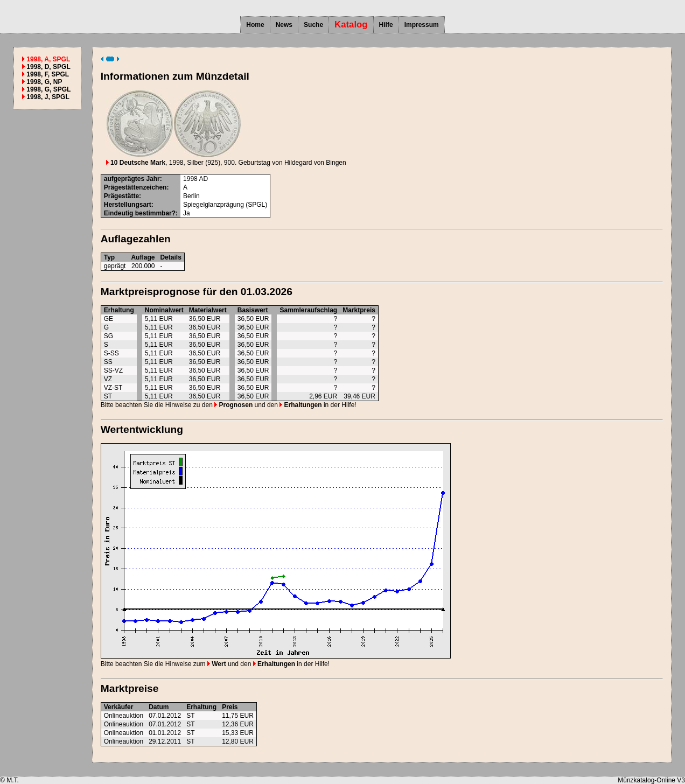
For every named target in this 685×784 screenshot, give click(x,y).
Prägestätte (121, 196)
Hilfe (386, 25)
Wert (217, 664)
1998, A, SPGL (48, 59)
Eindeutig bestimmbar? (140, 213)
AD (203, 179)
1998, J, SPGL (48, 97)
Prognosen (233, 405)
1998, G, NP (44, 82)
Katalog (351, 24)
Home (255, 25)
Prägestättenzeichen (135, 187)
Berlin (191, 196)
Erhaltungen (300, 405)
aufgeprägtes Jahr (132, 179)
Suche (313, 25)
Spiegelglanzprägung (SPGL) (225, 205)
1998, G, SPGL (48, 89)
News (284, 25)
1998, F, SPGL (48, 74)
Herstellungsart (128, 205)
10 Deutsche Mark (136, 163)
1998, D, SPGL (48, 67)
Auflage (143, 257)
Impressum (422, 25)
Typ (109, 257)
